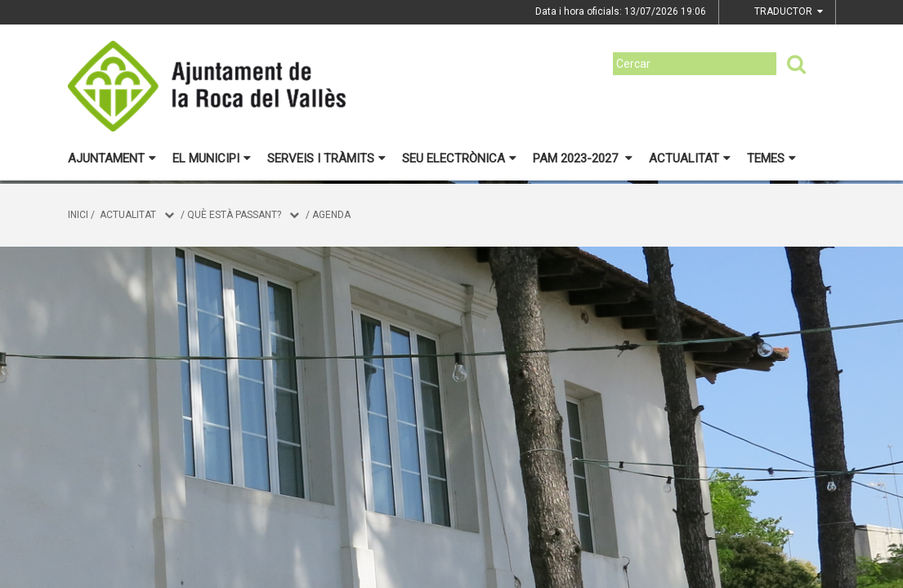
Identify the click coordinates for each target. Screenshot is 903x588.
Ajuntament (112, 158)
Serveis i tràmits (326, 158)
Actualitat (690, 158)
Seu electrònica (459, 158)
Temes (771, 158)
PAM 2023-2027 (583, 158)
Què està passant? (234, 215)
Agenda (331, 215)
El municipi (212, 158)
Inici (78, 215)
